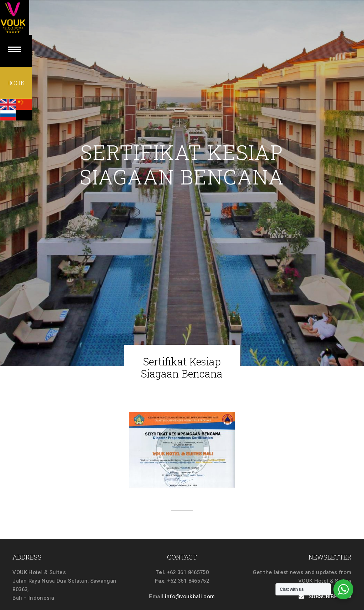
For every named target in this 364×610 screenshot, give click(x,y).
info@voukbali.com (190, 596)
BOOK (16, 84)
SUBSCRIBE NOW (325, 596)
